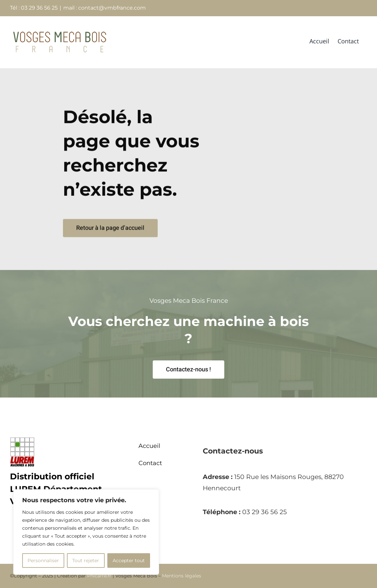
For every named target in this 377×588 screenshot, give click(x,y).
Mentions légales (182, 576)
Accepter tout (129, 561)
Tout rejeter (86, 561)
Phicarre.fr (99, 576)
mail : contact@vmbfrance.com (105, 8)
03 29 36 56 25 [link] (265, 512)
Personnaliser (43, 561)
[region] (86, 532)
